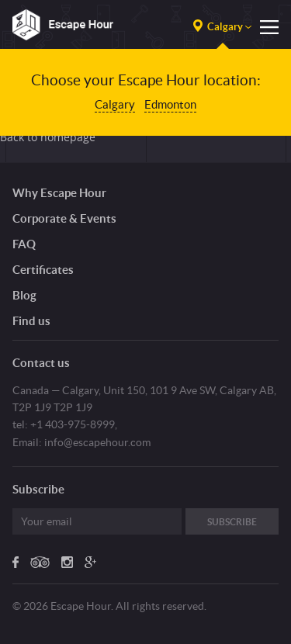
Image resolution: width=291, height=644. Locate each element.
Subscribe (232, 522)
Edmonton (170, 104)
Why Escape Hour (59, 193)
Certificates (43, 270)
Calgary (115, 104)
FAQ (24, 244)
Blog (24, 295)
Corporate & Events (64, 218)
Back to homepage (48, 137)
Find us (31, 321)
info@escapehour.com (97, 442)
